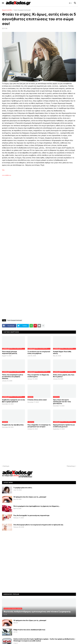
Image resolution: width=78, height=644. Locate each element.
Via (3, 170)
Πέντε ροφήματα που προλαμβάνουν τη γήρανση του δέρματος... (37, 506)
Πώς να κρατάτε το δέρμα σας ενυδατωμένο (38, 376)
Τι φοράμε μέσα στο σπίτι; (23, 488)
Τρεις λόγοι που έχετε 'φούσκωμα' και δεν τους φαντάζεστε (62, 402)
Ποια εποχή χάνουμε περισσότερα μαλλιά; (10, 352)
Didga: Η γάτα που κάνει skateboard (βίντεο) (29, 630)
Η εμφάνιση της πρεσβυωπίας (13, 425)
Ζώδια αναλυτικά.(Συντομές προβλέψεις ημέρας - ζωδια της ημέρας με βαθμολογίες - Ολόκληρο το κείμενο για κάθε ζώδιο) (44, 640)
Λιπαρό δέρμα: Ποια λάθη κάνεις (62, 352)
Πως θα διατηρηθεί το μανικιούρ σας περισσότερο (31, 515)
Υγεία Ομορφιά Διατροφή (22, 10)
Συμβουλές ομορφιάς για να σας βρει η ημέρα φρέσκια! (14, 401)
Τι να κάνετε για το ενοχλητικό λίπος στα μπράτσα (39, 352)
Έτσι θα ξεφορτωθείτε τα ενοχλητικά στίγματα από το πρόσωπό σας (38, 525)
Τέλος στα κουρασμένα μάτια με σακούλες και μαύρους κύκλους (13, 377)
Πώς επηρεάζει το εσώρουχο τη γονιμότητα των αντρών (39, 426)
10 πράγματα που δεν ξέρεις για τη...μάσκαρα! (30, 497)
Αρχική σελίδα (7, 10)
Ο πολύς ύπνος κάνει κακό (37, 400)
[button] (3, 3)
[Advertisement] (35, 200)
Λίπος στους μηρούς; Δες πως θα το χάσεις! (64, 376)
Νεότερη (6, 466)
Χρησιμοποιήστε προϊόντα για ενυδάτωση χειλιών (64, 426)
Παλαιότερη (71, 466)
